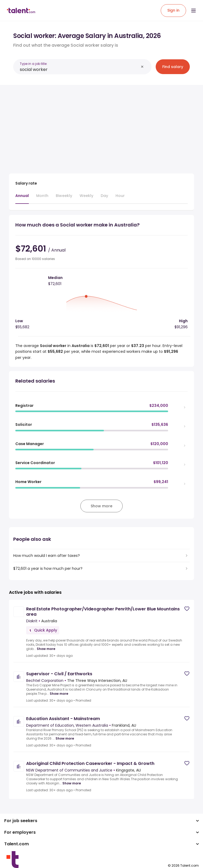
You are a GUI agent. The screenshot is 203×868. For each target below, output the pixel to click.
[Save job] (187, 609)
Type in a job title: (34, 64)
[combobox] (79, 69)
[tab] (22, 198)
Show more (46, 649)
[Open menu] (193, 11)
